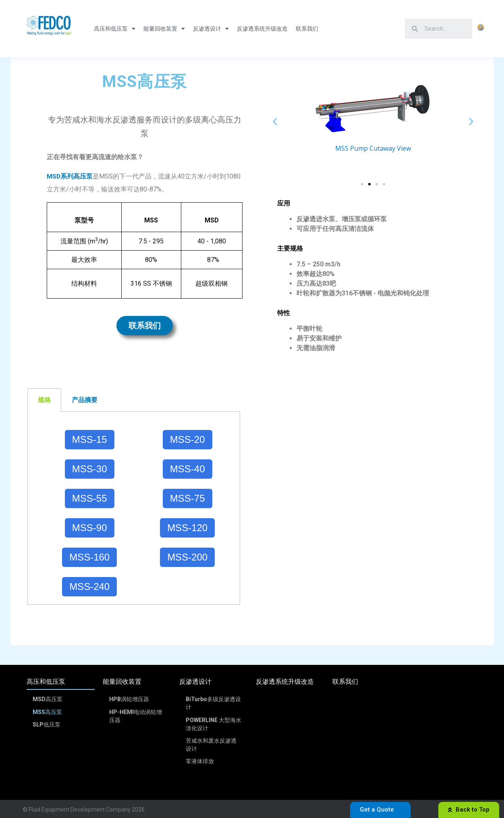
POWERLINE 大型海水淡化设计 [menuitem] (214, 723)
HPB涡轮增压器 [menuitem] (129, 699)
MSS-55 (90, 498)
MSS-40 (188, 469)
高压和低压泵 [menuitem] (46, 682)
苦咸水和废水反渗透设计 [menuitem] (211, 743)
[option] (373, 109)
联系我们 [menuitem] (345, 682)
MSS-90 (90, 528)
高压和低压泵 (115, 29)
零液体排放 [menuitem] (200, 760)
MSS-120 (187, 528)
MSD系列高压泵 (70, 176)
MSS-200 (187, 557)
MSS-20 (188, 439)
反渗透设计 (211, 29)
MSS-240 (89, 587)
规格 (44, 400)
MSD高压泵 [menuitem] (48, 699)
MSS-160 (89, 557)
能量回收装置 (164, 29)
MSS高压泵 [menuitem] (48, 711)
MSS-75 (188, 498)
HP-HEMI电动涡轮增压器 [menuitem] (136, 715)
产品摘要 (85, 400)
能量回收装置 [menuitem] (122, 682)
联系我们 (307, 29)
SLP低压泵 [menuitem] (47, 723)
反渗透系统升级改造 (262, 29)
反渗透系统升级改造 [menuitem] (285, 682)
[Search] (445, 29)
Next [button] (471, 121)
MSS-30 (90, 469)
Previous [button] (275, 121)
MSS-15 (90, 439)
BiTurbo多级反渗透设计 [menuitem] (213, 703)
